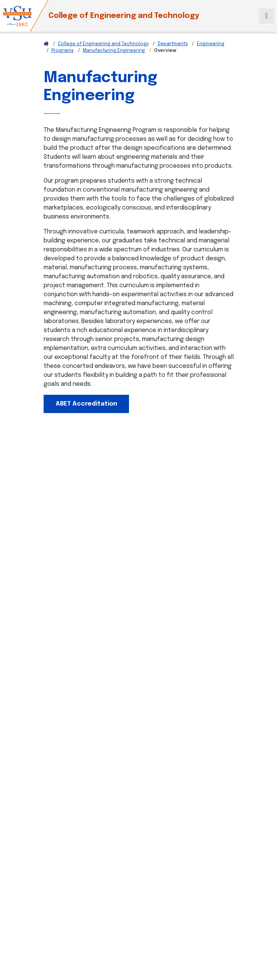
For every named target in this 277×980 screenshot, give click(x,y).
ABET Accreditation (86, 404)
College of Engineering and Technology (124, 16)
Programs (63, 51)
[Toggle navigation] (267, 16)
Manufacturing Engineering (114, 51)
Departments (173, 44)
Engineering (211, 44)
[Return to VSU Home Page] (46, 44)
